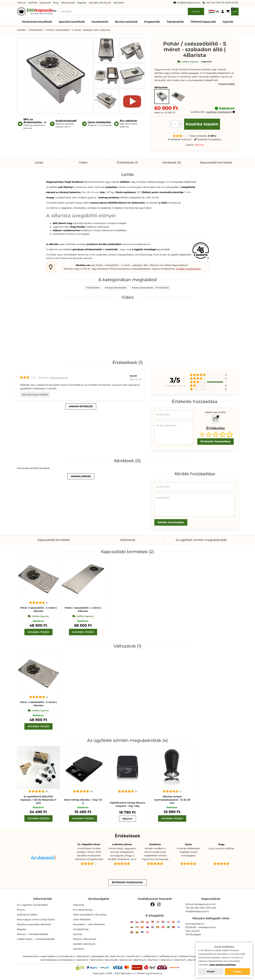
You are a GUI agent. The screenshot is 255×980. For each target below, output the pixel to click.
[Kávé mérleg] (83, 768)
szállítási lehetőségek (219, 112)
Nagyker (82, 3)
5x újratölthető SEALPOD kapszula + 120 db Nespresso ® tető (38, 800)
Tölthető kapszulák (203, 22)
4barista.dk (111, 960)
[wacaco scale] (127, 768)
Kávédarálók (100, 22)
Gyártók (228, 22)
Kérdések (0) (172, 163)
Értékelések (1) (127, 163)
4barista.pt (139, 960)
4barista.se (125, 960)
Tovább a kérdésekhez (188, 269)
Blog (56, 3)
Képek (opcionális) (215, 412)
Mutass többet (227, 84)
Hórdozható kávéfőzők (37, 22)
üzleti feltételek (82, 919)
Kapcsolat (45, 3)
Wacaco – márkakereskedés (33, 934)
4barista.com (118, 956)
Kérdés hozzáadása (171, 522)
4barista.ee (194, 960)
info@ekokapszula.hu (187, 3)
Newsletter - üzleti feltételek (89, 924)
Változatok (128, 540)
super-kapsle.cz (49, 956)
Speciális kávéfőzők (72, 22)
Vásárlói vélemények (85, 939)
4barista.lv (167, 960)
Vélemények (68, 3)
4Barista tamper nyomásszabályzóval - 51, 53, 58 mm (172, 800)
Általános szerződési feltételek (34, 924)
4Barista (199, 145)
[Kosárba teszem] (38, 632)
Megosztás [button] (206, 62)
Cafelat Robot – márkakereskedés (36, 939)
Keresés (196, 11)
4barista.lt (180, 960)
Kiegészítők (152, 22)
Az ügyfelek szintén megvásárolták (201, 540)
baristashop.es (49, 960)
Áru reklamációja (83, 910)
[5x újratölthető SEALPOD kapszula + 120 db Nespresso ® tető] (38, 768)
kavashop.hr (134, 956)
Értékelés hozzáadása (208, 139)
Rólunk (22, 3)
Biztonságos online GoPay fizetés (36, 919)
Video (83, 163)
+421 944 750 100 (214, 3)
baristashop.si (67, 960)
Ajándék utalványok (100, 3)
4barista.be (97, 960)
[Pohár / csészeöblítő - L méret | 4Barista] (83, 579)
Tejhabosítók (175, 22)
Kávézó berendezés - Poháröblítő (150, 288)
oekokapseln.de (100, 956)
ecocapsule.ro (67, 956)
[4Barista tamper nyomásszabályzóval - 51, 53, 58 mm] (172, 768)
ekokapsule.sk (31, 956)
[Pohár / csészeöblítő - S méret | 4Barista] (38, 579)
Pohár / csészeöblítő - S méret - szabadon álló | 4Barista (78, 30)
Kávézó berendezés (116, 288)
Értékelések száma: (179, 139)
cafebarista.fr (150, 956)
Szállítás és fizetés (27, 915)
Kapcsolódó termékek (216, 163)
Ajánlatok (119, 3)
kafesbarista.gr (187, 956)
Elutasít (211, 971)
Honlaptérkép (81, 929)
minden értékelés (81, 406)
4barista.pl (83, 956)
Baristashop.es (60, 378)
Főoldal (21, 30)
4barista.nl (82, 960)
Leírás (39, 163)
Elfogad (237, 971)
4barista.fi (153, 960)
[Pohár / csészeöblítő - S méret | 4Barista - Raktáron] (178, 97)
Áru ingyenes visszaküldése (32, 905)
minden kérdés (81, 476)
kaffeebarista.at (168, 956)
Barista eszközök (126, 22)
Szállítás (33, 3)
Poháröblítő (36, 30)
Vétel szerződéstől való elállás (90, 915)
